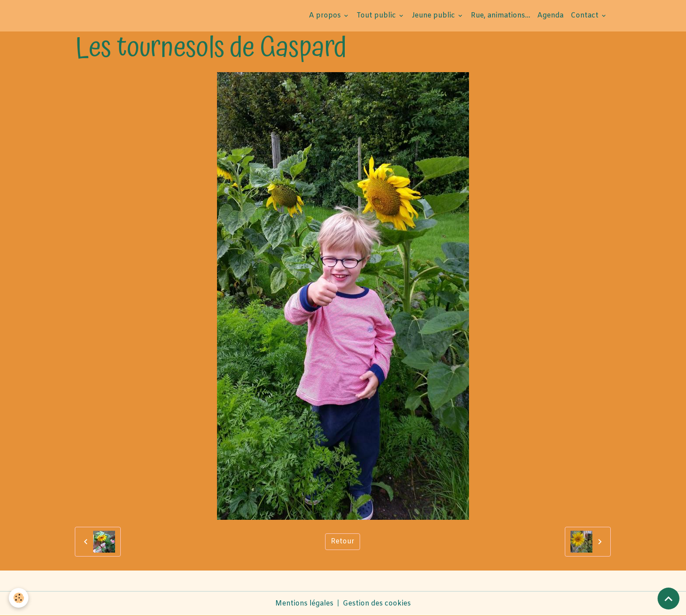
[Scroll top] (668, 599)
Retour (343, 541)
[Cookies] (19, 598)
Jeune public (434, 16)
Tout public (377, 16)
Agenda (550, 16)
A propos (326, 16)
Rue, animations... (500, 16)
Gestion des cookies (377, 604)
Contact (585, 16)
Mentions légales (304, 604)
